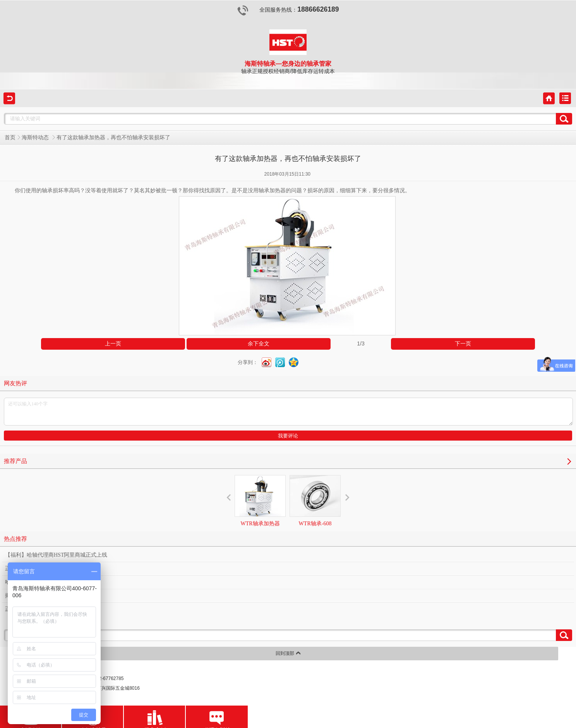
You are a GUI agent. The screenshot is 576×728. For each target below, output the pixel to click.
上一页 (113, 344)
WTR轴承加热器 (260, 501)
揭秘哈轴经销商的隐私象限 (38, 596)
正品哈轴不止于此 (27, 568)
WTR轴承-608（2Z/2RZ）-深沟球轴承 (315, 515)
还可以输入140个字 (288, 412)
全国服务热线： (288, 10)
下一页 (463, 344)
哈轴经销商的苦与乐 (29, 582)
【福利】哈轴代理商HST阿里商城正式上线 (56, 555)
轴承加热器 (272, 191)
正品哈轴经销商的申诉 (32, 609)
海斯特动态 (36, 138)
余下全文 (259, 344)
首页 (10, 138)
